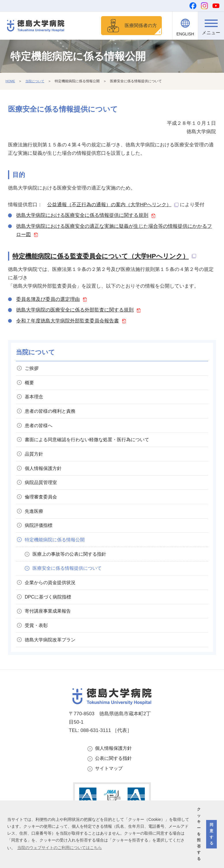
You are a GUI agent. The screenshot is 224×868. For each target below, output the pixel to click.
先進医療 (35, 524)
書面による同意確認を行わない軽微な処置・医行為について (92, 447)
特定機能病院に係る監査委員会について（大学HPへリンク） (101, 257)
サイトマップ (110, 794)
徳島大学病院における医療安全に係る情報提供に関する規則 (82, 216)
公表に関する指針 (115, 783)
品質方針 (35, 462)
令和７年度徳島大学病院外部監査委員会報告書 (68, 322)
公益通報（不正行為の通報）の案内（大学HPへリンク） (109, 205)
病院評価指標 (40, 540)
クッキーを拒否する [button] (199, 834)
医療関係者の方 (139, 26)
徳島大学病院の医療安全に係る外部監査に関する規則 (75, 311)
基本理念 (35, 400)
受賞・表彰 (38, 648)
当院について (37, 82)
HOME (11, 82)
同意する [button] (211, 834)
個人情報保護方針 (115, 772)
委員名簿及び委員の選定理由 (48, 300)
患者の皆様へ (40, 432)
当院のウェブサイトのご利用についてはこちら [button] (60, 848)
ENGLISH (185, 34)
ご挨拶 (33, 370)
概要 (31, 385)
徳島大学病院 (53, 663)
